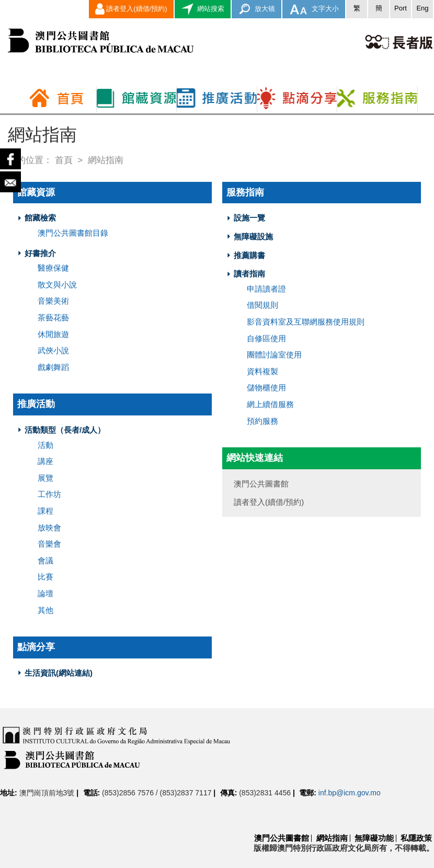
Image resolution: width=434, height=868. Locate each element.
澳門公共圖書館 (282, 838)
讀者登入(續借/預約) (131, 9)
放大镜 (256, 9)
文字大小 (314, 9)
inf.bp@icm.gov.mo (350, 793)
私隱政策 (416, 838)
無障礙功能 (374, 838)
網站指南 (332, 838)
